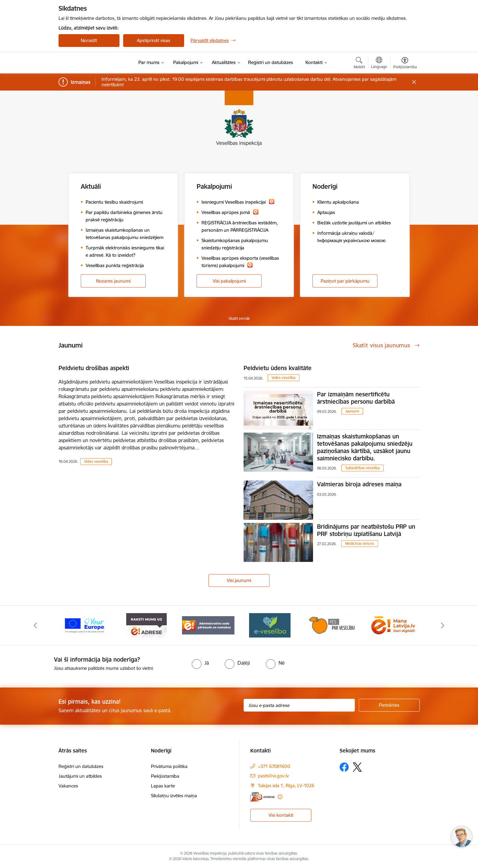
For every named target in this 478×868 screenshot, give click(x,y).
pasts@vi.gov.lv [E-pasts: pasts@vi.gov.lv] (273, 776)
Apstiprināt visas (153, 40)
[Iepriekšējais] (35, 625)
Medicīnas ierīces (360, 543)
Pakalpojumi (214, 186)
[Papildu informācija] (280, 797)
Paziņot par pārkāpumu (345, 281)
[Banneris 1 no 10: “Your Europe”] (85, 625)
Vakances (68, 786)
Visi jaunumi (239, 580)
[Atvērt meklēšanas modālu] (359, 64)
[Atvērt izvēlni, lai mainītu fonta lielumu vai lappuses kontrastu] (405, 64)
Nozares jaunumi (113, 281)
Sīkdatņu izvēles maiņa (174, 796)
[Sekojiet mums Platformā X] (357, 767)
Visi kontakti (281, 815)
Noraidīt (89, 40)
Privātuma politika (169, 766)
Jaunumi (352, 411)
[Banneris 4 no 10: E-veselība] (270, 625)
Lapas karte (163, 786)
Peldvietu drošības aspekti (94, 368)
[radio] (200, 663)
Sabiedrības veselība (362, 468)
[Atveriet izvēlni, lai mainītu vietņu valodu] (379, 63)
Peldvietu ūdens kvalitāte (278, 368)
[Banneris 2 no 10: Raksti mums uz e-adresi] (146, 625)
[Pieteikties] (389, 705)
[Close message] (414, 82)
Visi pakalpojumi (229, 281)
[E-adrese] (262, 797)
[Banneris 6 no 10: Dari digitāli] (393, 625)
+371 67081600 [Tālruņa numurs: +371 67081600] (274, 766)
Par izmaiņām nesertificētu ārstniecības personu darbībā (356, 398)
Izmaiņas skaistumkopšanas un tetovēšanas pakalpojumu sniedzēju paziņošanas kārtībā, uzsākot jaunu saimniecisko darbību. (365, 447)
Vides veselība (96, 461)
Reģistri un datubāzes (81, 766)
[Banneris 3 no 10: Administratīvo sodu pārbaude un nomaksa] (208, 625)
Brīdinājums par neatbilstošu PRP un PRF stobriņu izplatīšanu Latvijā (366, 530)
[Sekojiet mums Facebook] (344, 767)
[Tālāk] (443, 625)
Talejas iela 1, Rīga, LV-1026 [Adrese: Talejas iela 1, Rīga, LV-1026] (286, 786)
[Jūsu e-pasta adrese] (299, 705)
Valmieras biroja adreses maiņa (359, 484)
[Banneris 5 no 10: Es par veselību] (332, 625)
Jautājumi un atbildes (80, 776)
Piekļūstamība (165, 776)
